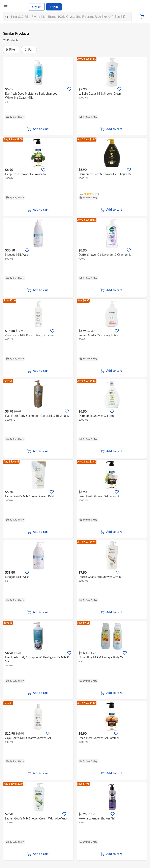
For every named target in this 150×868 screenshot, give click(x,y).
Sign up (37, 7)
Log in (54, 7)
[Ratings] (90, 194)
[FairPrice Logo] (18, 7)
